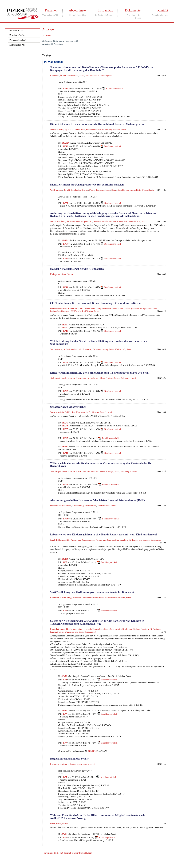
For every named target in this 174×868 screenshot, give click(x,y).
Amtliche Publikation (65, 412)
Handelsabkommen (59, 309)
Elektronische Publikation (87, 412)
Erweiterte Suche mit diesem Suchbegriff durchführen (68, 853)
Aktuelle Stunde (100, 222)
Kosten (85, 190)
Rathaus (116, 130)
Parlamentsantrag (100, 350)
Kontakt (163, 10)
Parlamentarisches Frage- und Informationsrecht (104, 598)
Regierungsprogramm (79, 764)
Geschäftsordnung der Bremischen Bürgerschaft (71, 222)
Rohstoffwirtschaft (117, 350)
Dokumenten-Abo (17, 45)
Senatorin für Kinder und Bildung (135, 540)
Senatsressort (156, 540)
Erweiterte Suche (17, 35)
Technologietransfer (129, 378)
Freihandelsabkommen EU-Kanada (66, 311)
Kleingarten (55, 274)
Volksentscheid (92, 76)
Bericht (67, 190)
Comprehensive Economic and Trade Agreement (118, 309)
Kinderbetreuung (58, 629)
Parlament (52, 10)
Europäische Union (149, 309)
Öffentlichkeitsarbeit (69, 76)
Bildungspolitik (63, 540)
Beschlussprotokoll (114, 89)
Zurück (48, 36)
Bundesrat (72, 309)
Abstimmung (90, 506)
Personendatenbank (18, 40)
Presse (92, 190)
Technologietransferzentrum (62, 378)
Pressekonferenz (103, 190)
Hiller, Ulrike (62, 824)
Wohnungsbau (106, 76)
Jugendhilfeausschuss (94, 629)
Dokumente (133, 10)
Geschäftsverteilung (75, 629)
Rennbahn (55, 76)
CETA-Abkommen (86, 309)
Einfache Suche (16, 31)
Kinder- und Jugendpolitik (107, 540)
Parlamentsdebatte (132, 222)
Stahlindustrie (56, 350)
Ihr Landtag (105, 10)
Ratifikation (87, 311)
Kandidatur (76, 190)
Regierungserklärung (59, 764)
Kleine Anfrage (106, 378)
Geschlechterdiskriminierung (99, 130)
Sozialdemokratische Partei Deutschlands (136, 190)
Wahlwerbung (56, 190)
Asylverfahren (103, 506)
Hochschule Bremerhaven (87, 378)
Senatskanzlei (106, 412)
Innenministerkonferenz (61, 506)
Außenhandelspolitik (72, 350)
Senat (82, 76)
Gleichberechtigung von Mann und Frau (68, 130)
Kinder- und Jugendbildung (83, 540)
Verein (70, 274)
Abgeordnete (77, 10)
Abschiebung (78, 506)
